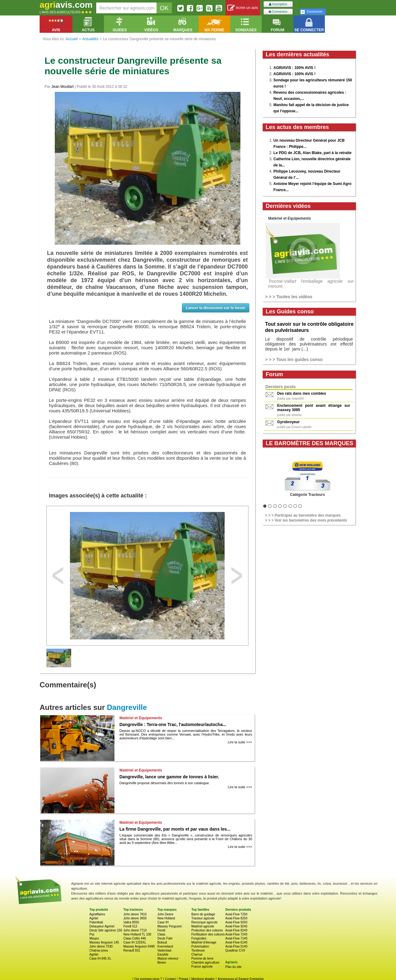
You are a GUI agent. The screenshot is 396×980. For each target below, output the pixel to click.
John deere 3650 (135, 918)
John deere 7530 (101, 946)
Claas (161, 934)
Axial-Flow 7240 (236, 934)
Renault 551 (132, 950)
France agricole (202, 967)
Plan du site (233, 967)
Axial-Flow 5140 (236, 946)
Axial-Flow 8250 (236, 918)
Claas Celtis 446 (135, 938)
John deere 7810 (135, 914)
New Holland (166, 918)
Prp (92, 934)
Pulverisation (200, 946)
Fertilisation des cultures (208, 934)
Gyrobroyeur (288, 422)
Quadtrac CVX (235, 950)
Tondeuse (198, 950)
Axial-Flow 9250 (236, 922)
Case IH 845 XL (100, 959)
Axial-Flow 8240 (236, 930)
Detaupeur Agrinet (102, 926)
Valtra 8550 (131, 922)
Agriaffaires (97, 914)
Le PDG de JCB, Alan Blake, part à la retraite (312, 153)
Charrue (197, 954)
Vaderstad (164, 950)
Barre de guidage (203, 914)
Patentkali (96, 922)
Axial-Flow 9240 (236, 926)
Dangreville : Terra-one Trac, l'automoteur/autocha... (173, 724)
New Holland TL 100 (137, 934)
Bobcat (162, 942)
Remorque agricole (204, 922)
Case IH (163, 922)
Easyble (163, 954)
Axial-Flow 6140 (236, 942)
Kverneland (165, 946)
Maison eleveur (168, 959)
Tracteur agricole (203, 918)
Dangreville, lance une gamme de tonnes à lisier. (169, 777)
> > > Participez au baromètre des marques (303, 515)
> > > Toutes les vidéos (289, 297)
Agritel (94, 918)
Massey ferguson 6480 (139, 946)
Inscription (278, 4)
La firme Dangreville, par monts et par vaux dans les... (175, 829)
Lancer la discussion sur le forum (215, 308)
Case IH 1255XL (135, 942)
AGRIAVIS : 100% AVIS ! (295, 68)
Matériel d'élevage (204, 942)
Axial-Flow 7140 (236, 938)
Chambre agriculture (205, 963)
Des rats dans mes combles (302, 393)
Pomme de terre (202, 959)
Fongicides (199, 938)
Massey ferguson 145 (104, 942)
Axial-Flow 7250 (236, 914)
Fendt (161, 930)
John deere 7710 (135, 930)
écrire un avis (243, 8)
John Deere (166, 914)
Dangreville (127, 707)
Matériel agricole (202, 926)
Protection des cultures (207, 930)
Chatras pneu (99, 950)
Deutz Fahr (165, 938)
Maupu (94, 938)
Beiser (162, 963)
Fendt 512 (130, 926)
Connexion (278, 12)
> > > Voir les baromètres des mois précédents (306, 520)
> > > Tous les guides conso (294, 359)
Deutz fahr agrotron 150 (106, 930)
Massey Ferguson (170, 926)
